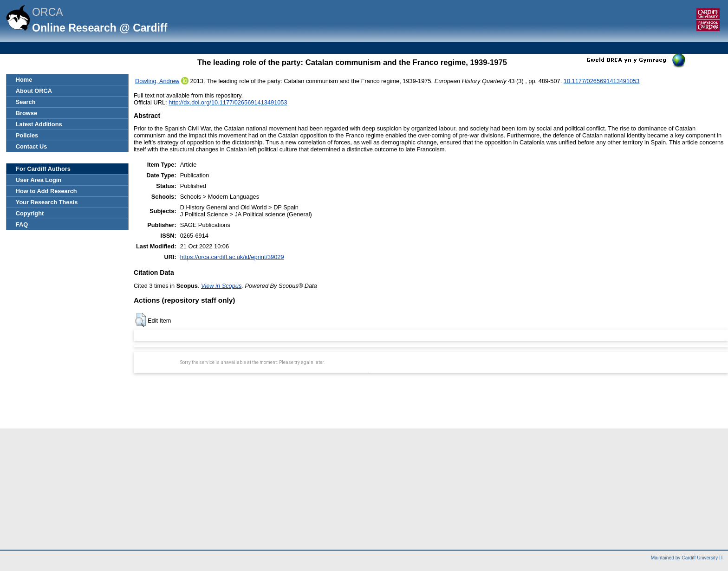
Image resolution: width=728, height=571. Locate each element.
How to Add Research (46, 191)
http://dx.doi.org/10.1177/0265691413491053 (228, 102)
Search (26, 102)
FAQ (22, 224)
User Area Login (39, 180)
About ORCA (34, 91)
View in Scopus (221, 286)
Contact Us (32, 146)
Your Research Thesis (47, 202)
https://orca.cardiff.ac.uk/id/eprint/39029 (232, 257)
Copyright (30, 213)
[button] (140, 320)
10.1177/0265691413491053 (602, 81)
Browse (26, 113)
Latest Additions (39, 124)
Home (24, 80)
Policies (27, 135)
